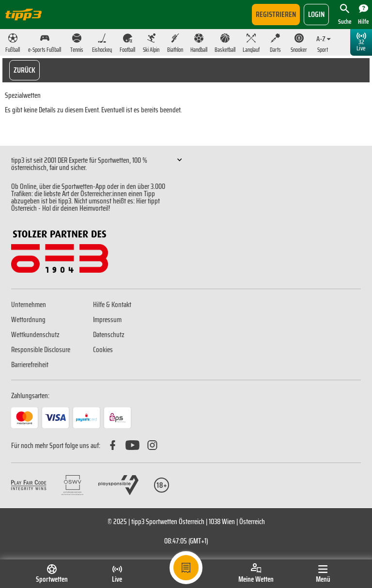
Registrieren (276, 14)
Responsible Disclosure (41, 350)
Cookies (103, 350)
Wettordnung (28, 320)
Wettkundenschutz (35, 335)
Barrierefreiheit (30, 365)
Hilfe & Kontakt (112, 305)
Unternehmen (29, 305)
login (316, 14)
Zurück (24, 70)
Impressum (107, 320)
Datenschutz (109, 335)
